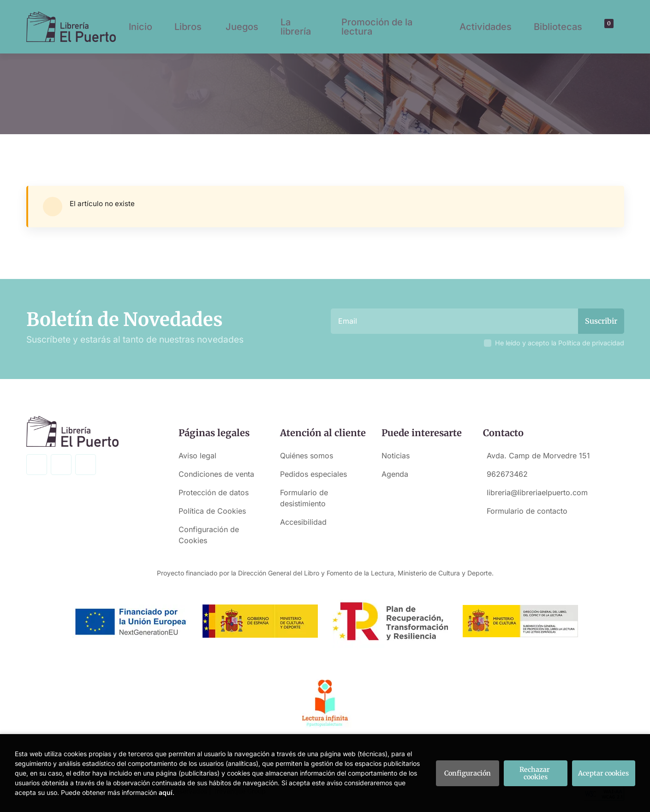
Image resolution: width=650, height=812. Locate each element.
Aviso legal (197, 456)
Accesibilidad (303, 522)
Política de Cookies (212, 511)
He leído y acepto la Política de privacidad (560, 343)
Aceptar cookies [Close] (603, 773)
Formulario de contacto (527, 511)
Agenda (395, 474)
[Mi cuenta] (614, 27)
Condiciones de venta (216, 474)
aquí (166, 792)
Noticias (396, 456)
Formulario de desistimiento (304, 498)
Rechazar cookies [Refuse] (535, 773)
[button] (606, 27)
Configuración (468, 773)
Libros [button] (188, 27)
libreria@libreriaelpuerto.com (537, 492)
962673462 (507, 474)
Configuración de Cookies (209, 535)
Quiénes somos (307, 456)
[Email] (456, 321)
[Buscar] (597, 27)
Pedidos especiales (313, 474)
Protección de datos (214, 492)
